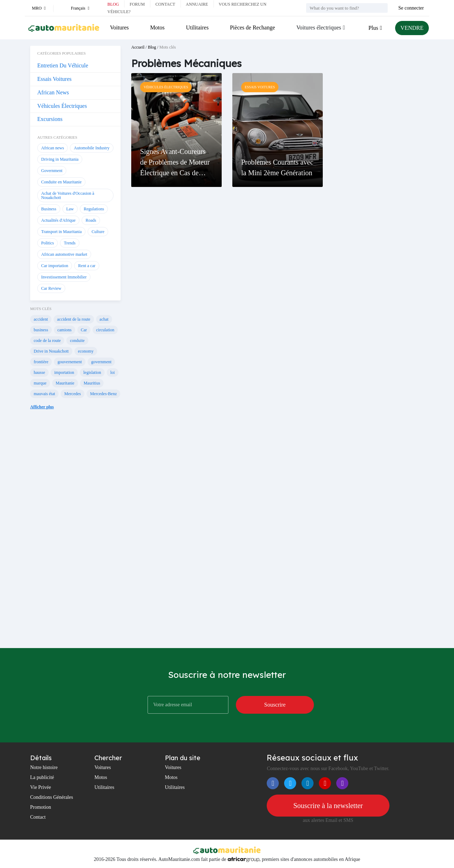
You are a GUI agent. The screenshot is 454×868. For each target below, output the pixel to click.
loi (113, 372)
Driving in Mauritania (60, 159)
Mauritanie (65, 383)
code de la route (47, 341)
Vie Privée (41, 787)
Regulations (94, 209)
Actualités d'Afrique (58, 220)
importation (64, 372)
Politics (48, 243)
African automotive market (64, 254)
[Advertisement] (75, 534)
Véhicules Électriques (62, 106)
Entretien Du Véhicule (63, 65)
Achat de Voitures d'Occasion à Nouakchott (68, 195)
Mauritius (92, 383)
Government (52, 171)
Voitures (119, 27)
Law (70, 209)
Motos (157, 27)
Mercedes (73, 394)
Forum (137, 4)
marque (40, 383)
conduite (77, 341)
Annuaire (197, 4)
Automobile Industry (92, 148)
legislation (92, 372)
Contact (165, 4)
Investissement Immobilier (64, 277)
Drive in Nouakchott (51, 351)
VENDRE (412, 28)
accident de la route (74, 319)
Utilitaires (197, 27)
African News (53, 92)
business (41, 330)
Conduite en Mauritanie (61, 182)
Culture (98, 232)
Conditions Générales (52, 797)
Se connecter (411, 8)
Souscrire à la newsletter (328, 806)
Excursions (50, 119)
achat (104, 319)
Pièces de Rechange (252, 27)
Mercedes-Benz (103, 394)
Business (49, 209)
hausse (39, 372)
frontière (41, 362)
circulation (105, 330)
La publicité (42, 777)
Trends (70, 243)
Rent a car (87, 266)
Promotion (41, 807)
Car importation (55, 266)
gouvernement (70, 362)
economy (86, 351)
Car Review (51, 288)
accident (41, 319)
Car (84, 330)
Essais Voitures (54, 79)
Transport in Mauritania (61, 232)
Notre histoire (44, 767)
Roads (91, 220)
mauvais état (44, 394)
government (101, 362)
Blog (113, 4)
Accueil (138, 47)
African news (52, 148)
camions (65, 330)
